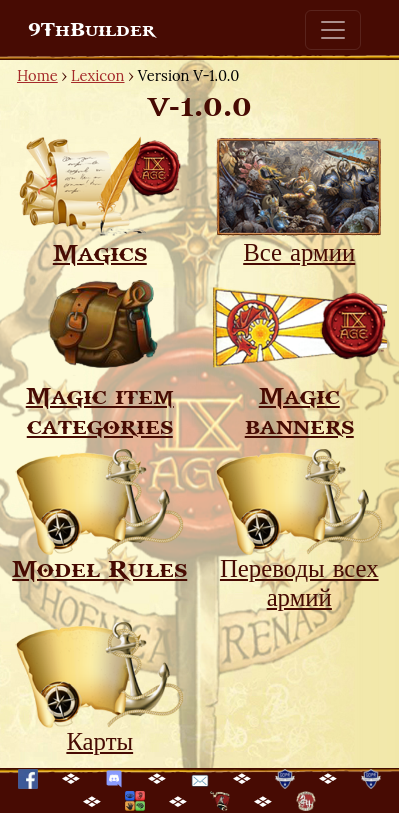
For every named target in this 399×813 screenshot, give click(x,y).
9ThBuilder (91, 30)
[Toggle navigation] (333, 30)
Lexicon (97, 75)
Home (37, 75)
